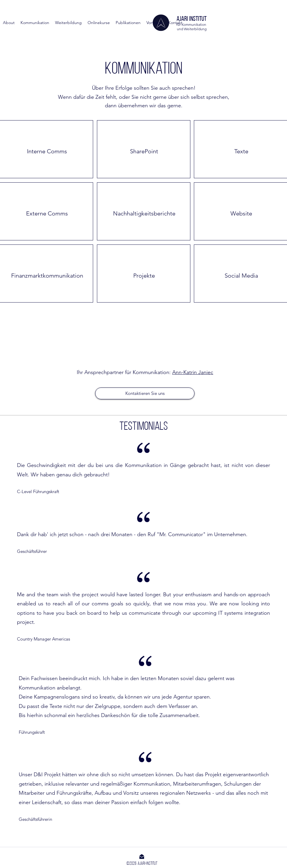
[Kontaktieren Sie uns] (145, 393)
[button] (128, 23)
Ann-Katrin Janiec (193, 372)
